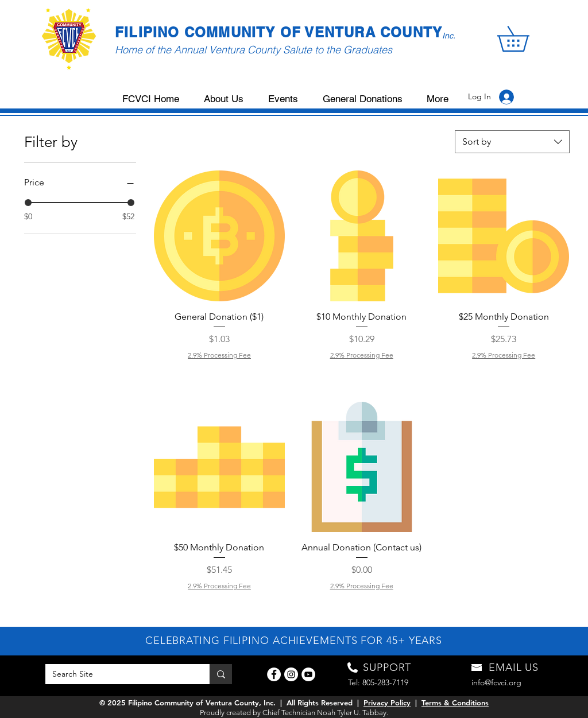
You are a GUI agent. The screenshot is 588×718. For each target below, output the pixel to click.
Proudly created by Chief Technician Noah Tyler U (279, 713)
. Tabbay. (374, 713)
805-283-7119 (385, 682)
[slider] (28, 203)
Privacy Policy (387, 703)
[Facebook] (274, 674)
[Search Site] (119, 674)
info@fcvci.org (496, 682)
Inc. (449, 36)
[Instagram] (291, 674)
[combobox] (512, 142)
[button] (525, 39)
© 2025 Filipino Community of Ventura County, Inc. (187, 703)
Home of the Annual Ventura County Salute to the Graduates (254, 50)
